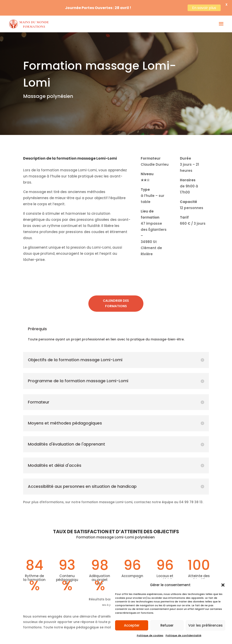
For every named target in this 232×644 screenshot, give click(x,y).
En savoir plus (204, 8)
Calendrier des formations (116, 299)
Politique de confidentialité (184, 635)
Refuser (167, 625)
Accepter (132, 625)
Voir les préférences (205, 625)
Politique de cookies (150, 635)
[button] (223, 585)
